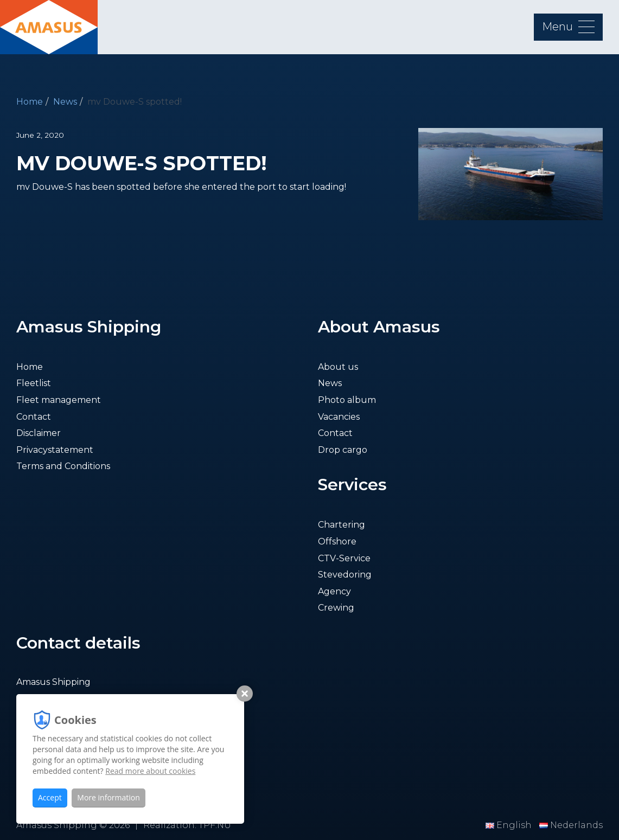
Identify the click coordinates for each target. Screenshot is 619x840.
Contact (34, 417)
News (65, 102)
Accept (50, 797)
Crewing (336, 608)
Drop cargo (343, 450)
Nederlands (571, 825)
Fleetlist (34, 383)
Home (30, 102)
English (510, 825)
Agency (334, 591)
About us (338, 367)
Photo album (347, 400)
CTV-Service (344, 558)
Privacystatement (55, 450)
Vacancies (339, 417)
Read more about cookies (150, 771)
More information (108, 797)
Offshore (337, 541)
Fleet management (59, 400)
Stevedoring (345, 575)
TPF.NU (215, 825)
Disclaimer (39, 433)
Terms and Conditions (63, 466)
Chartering (342, 525)
